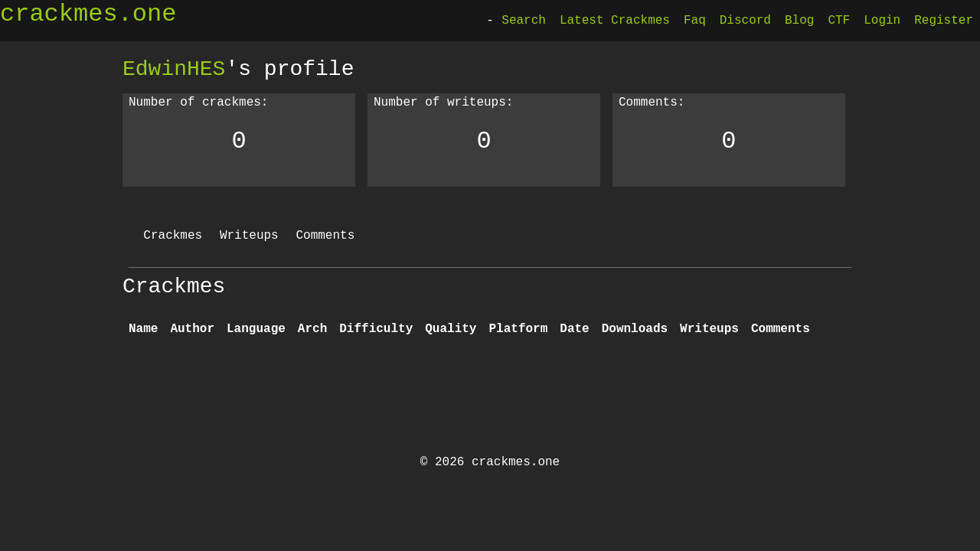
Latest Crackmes (615, 21)
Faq (695, 21)
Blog (799, 21)
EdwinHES (174, 69)
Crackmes (173, 236)
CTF (839, 21)
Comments (325, 236)
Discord (745, 21)
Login (882, 21)
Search (524, 21)
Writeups (249, 236)
